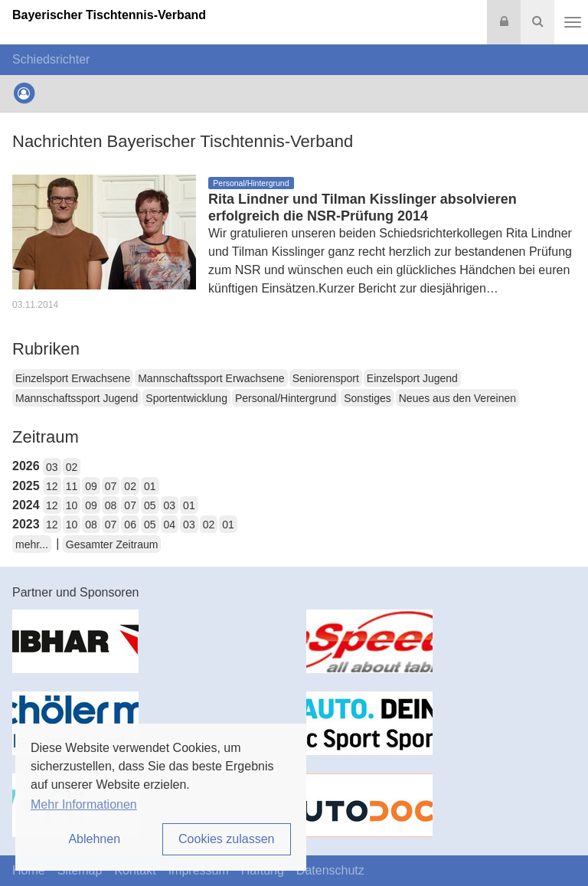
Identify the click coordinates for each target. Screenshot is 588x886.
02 (72, 467)
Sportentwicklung (186, 398)
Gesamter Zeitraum (112, 544)
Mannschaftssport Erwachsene (211, 378)
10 (72, 505)
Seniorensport (326, 378)
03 (52, 467)
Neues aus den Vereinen (457, 398)
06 (130, 525)
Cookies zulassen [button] (226, 839)
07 (111, 486)
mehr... (32, 544)
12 (52, 486)
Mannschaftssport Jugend (77, 398)
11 (72, 486)
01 (150, 486)
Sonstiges (367, 398)
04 (170, 525)
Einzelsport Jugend (412, 378)
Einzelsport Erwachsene (73, 378)
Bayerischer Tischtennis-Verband (109, 15)
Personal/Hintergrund (286, 398)
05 (150, 505)
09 (91, 486)
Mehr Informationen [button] (84, 804)
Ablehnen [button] (94, 839)
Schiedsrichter (51, 59)
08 (111, 505)
